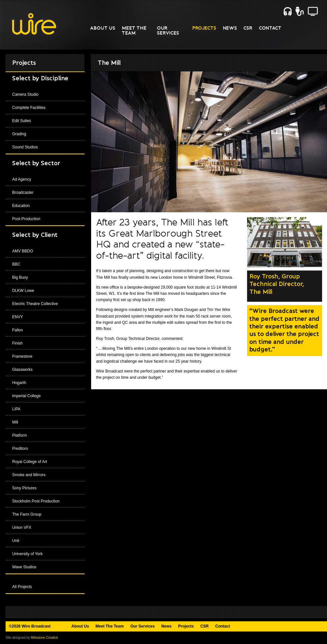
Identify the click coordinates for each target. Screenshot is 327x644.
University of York (27, 554)
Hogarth (19, 383)
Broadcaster (23, 193)
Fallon (18, 330)
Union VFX (22, 528)
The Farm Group (27, 514)
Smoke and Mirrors (29, 475)
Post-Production (26, 219)
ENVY (18, 317)
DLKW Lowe (23, 291)
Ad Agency (22, 179)
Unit (16, 541)
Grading (19, 134)
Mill (15, 422)
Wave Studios (24, 567)
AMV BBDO (23, 251)
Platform (20, 435)
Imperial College (26, 396)
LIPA (16, 409)
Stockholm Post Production (36, 501)
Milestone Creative (45, 638)
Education (21, 206)
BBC (16, 264)
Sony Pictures (24, 488)
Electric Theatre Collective (35, 304)
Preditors (20, 449)
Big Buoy (20, 277)
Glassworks (22, 370)
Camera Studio (25, 94)
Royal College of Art (30, 462)
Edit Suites (22, 121)
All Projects (22, 587)
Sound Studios (25, 147)
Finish (17, 343)
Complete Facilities (29, 108)
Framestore (22, 356)
